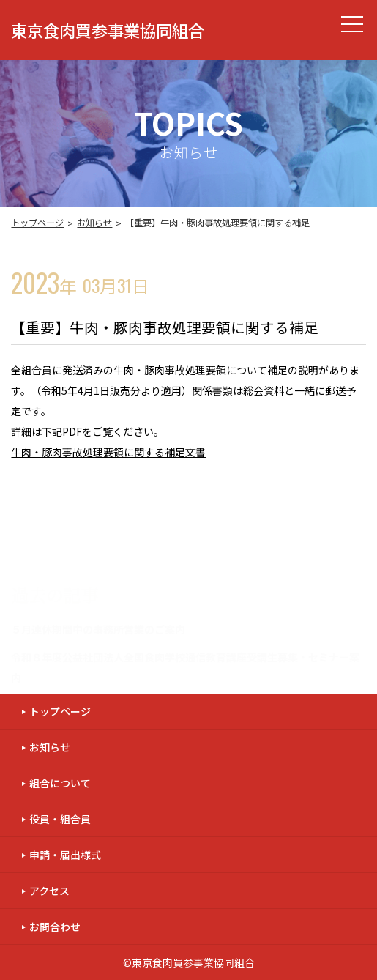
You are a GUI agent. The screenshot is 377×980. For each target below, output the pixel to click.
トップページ (37, 223)
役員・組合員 (60, 819)
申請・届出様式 (65, 855)
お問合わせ (55, 927)
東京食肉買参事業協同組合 (108, 30)
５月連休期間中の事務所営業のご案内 (98, 629)
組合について (60, 783)
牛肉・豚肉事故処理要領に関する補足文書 (108, 452)
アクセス (49, 891)
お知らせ (94, 223)
